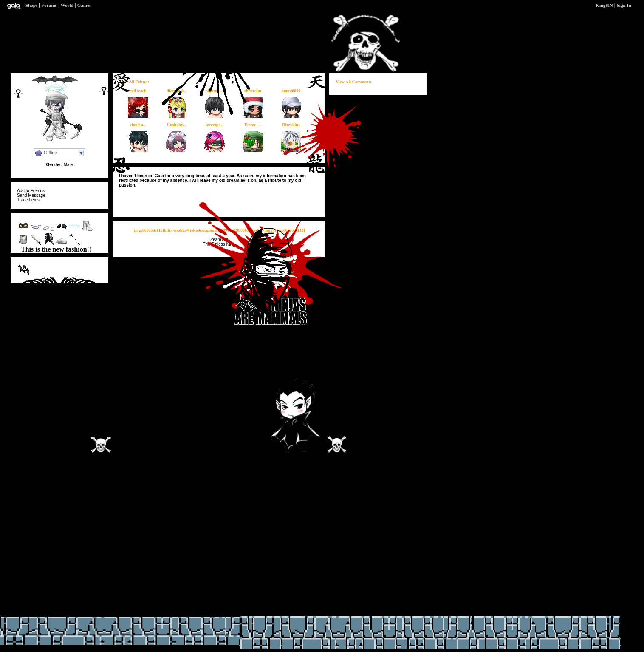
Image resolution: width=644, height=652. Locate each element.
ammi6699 (291, 91)
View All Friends (134, 82)
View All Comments (354, 82)
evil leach (138, 91)
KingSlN (604, 5)
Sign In (624, 5)
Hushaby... (176, 125)
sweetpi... (214, 125)
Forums (49, 5)
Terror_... (253, 125)
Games (84, 5)
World (67, 5)
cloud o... (138, 125)
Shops (31, 5)
